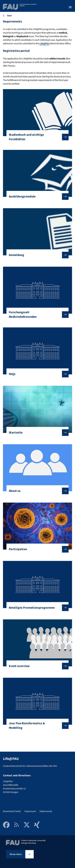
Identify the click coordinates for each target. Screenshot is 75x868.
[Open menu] (70, 7)
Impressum (30, 811)
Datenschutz (46, 811)
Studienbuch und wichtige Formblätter (36, 137)
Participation (36, 549)
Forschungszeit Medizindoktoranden (36, 315)
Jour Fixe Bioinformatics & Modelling (36, 726)
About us (36, 491)
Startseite (36, 433)
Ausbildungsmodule (36, 197)
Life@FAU (44, 44)
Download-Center (12, 811)
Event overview (36, 666)
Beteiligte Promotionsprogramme (36, 608)
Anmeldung (36, 255)
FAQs (36, 374)
